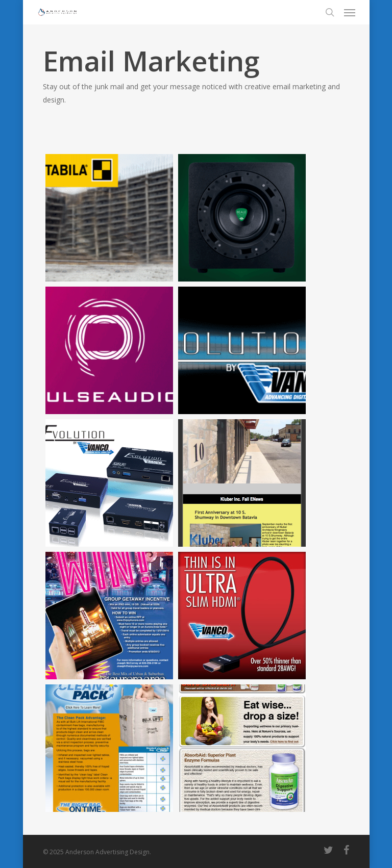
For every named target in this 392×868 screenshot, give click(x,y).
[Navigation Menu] (350, 12)
